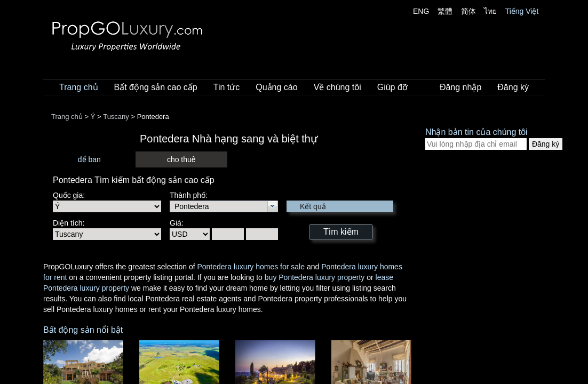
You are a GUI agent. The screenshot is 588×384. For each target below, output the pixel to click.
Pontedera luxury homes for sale (251, 267)
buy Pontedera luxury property (315, 277)
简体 (468, 11)
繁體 (445, 11)
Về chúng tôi (337, 87)
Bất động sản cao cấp (156, 87)
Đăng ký (513, 87)
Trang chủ (79, 87)
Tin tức (227, 87)
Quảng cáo (276, 87)
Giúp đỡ (392, 87)
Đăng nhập (460, 87)
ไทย (490, 11)
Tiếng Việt (522, 11)
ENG (421, 11)
